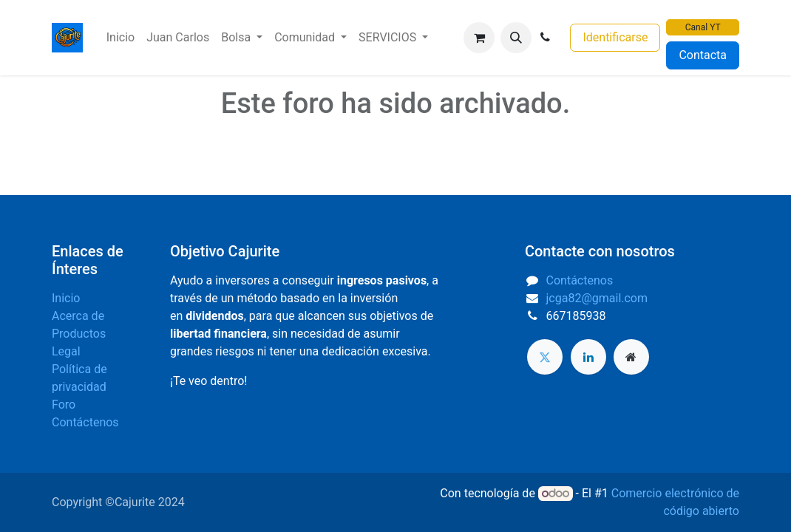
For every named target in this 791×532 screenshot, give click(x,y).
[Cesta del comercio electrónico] (479, 38)
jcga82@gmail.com (597, 298)
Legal (66, 351)
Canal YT (703, 27)
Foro (64, 405)
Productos (79, 334)
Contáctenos (85, 422)
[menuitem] (120, 38)
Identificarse (615, 37)
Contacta (703, 55)
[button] (516, 38)
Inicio (66, 298)
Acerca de (78, 316)
